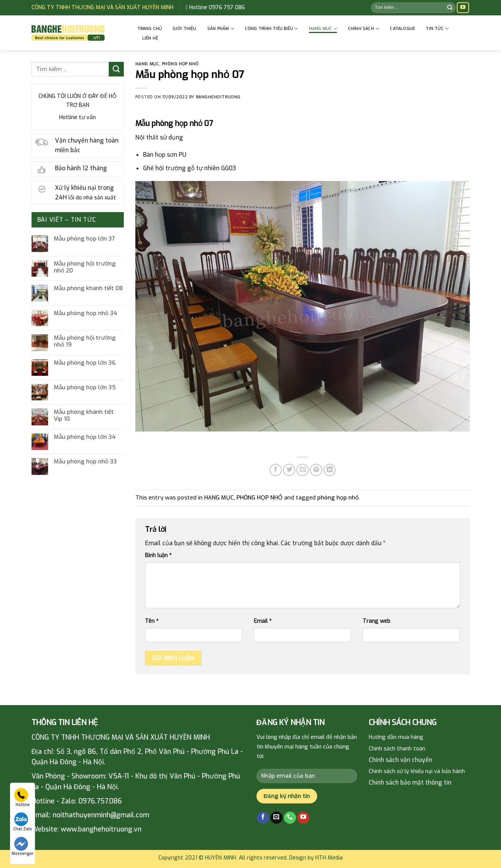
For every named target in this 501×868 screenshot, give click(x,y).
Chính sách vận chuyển (400, 760)
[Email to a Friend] (303, 470)
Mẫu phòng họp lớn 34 (85, 437)
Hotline (22, 798)
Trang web (376, 621)
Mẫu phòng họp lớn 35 (85, 387)
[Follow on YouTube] (463, 8)
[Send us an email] (276, 818)
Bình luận (158, 555)
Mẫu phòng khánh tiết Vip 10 (84, 415)
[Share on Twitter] (289, 470)
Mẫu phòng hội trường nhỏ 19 (85, 341)
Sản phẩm (221, 29)
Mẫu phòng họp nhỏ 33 (85, 461)
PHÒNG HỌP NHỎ (180, 64)
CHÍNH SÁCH (364, 29)
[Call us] (290, 818)
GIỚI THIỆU (184, 29)
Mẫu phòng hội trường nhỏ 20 (85, 267)
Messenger (22, 846)
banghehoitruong (218, 97)
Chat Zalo (22, 822)
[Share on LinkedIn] (330, 470)
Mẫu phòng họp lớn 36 (85, 363)
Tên (152, 621)
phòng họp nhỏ (338, 498)
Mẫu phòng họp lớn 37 (84, 239)
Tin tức (437, 29)
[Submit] (450, 7)
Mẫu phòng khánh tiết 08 (88, 288)
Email (263, 621)
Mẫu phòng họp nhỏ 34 (86, 313)
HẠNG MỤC (323, 29)
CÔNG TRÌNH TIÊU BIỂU (272, 29)
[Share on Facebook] (276, 470)
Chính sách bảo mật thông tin (410, 783)
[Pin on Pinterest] (316, 470)
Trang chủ (150, 29)
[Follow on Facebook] (263, 818)
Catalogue (402, 29)
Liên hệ (150, 38)
